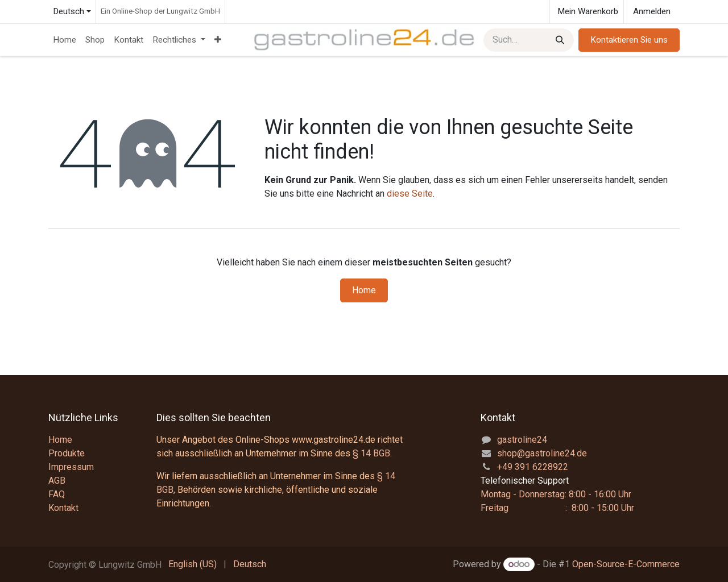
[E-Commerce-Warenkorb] (587, 12)
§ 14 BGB (371, 453)
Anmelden (652, 11)
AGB (57, 481)
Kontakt (63, 508)
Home (364, 290)
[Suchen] (559, 40)
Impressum (71, 467)
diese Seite (410, 194)
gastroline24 (522, 440)
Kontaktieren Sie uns (629, 40)
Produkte (67, 453)
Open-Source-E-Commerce (626, 564)
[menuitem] (65, 40)
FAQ (57, 494)
